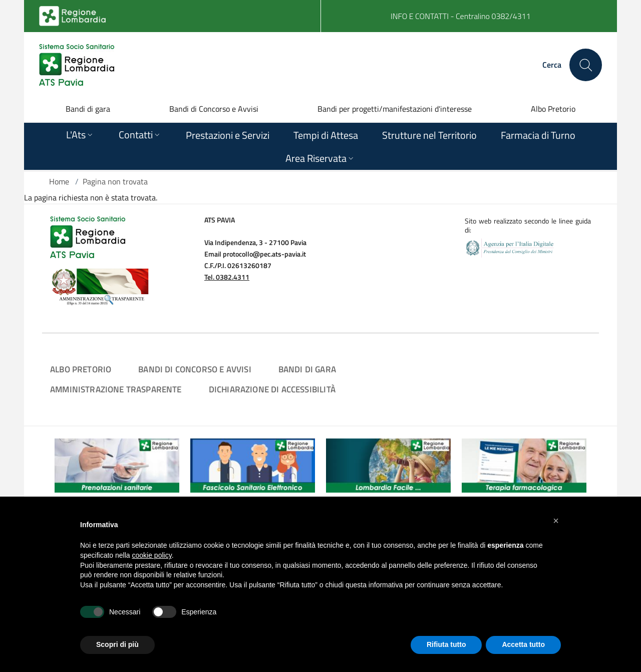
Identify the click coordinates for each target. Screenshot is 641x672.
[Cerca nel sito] (586, 65)
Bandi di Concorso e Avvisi (214, 109)
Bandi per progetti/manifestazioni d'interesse (395, 109)
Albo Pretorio (553, 109)
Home (59, 181)
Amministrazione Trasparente (116, 389)
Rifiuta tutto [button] (446, 644)
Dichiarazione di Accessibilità (272, 389)
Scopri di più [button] (117, 644)
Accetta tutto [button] (523, 644)
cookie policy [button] (152, 555)
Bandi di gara (88, 109)
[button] (556, 521)
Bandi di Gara (307, 369)
